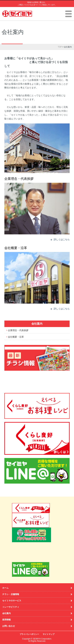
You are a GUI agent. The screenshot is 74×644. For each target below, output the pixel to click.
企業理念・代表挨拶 (19, 179)
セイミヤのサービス (12, 601)
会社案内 (37, 324)
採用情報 (6, 620)
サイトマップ (49, 634)
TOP (60, 47)
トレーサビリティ (11, 607)
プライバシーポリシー (29, 634)
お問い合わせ (9, 626)
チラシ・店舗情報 (11, 594)
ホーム (5, 588)
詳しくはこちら (60, 239)
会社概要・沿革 (16, 248)
